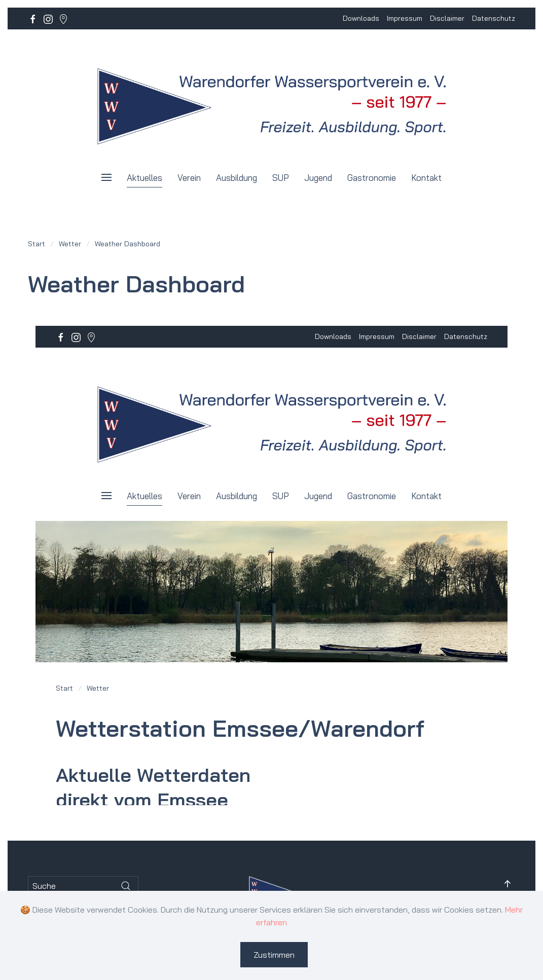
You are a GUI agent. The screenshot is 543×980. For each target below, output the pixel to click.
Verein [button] (189, 178)
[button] (106, 177)
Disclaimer (447, 18)
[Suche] (83, 886)
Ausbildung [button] (237, 178)
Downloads (361, 18)
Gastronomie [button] (372, 178)
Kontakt (426, 178)
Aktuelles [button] (144, 178)
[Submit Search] (126, 886)
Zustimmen (274, 955)
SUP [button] (281, 178)
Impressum (405, 18)
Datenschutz (494, 18)
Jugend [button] (318, 178)
